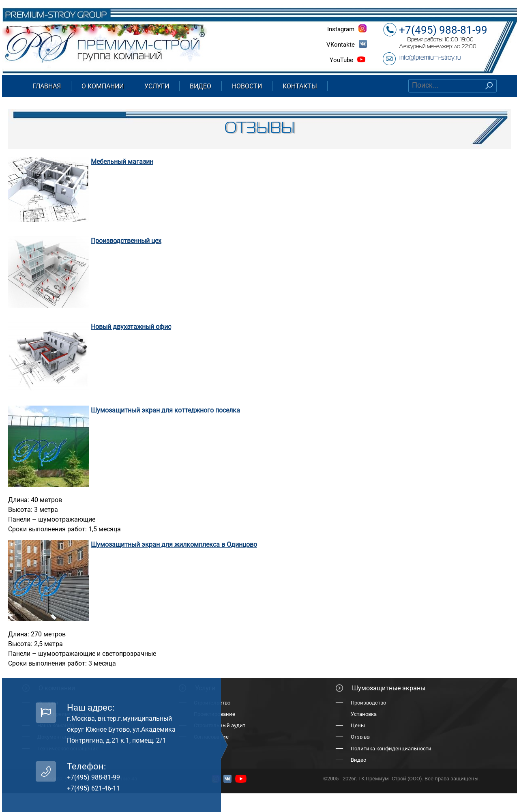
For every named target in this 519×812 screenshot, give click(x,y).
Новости (247, 86)
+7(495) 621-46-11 (93, 788)
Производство (368, 703)
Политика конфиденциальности (391, 749)
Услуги (157, 86)
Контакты (300, 86)
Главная (47, 86)
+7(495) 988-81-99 (443, 30)
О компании (103, 86)
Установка (364, 714)
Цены (358, 725)
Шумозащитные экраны (389, 688)
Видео (201, 86)
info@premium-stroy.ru (430, 58)
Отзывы (361, 737)
